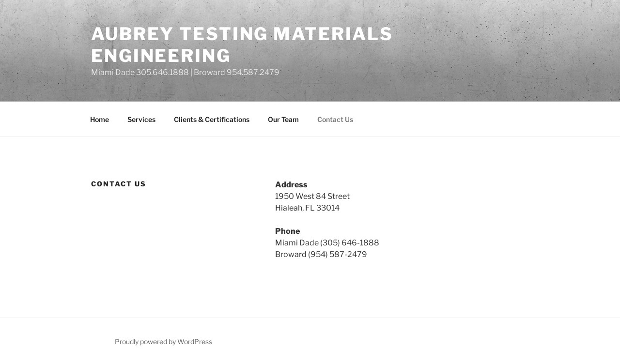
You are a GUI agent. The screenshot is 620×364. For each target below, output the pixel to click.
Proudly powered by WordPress (163, 341)
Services (141, 119)
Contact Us (335, 119)
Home (100, 119)
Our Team (283, 119)
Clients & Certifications (212, 119)
